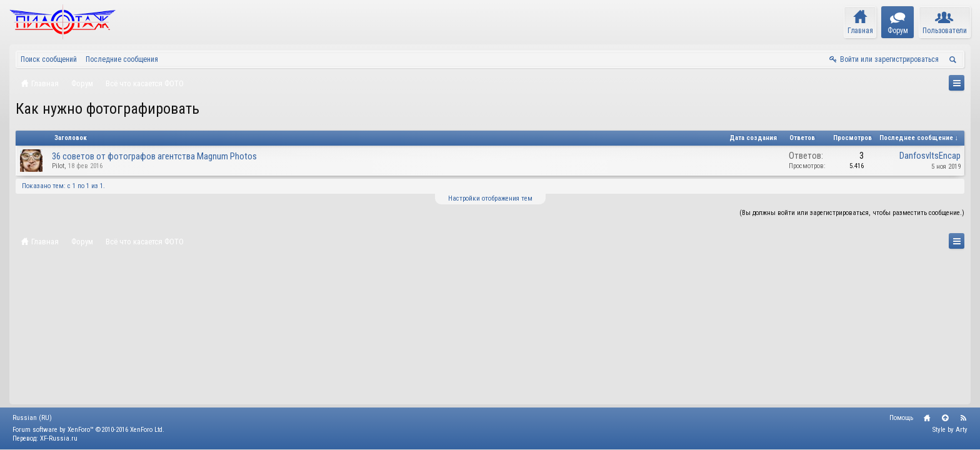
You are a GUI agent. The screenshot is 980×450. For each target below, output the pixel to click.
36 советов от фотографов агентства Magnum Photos (154, 156)
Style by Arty (950, 430)
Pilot (58, 166)
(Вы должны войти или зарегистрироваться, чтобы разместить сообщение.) (852, 213)
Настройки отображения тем (490, 198)
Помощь (901, 418)
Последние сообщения (122, 59)
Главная (927, 418)
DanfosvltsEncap (930, 156)
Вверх (945, 418)
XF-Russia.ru (59, 438)
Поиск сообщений (49, 59)
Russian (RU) (32, 418)
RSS (963, 418)
